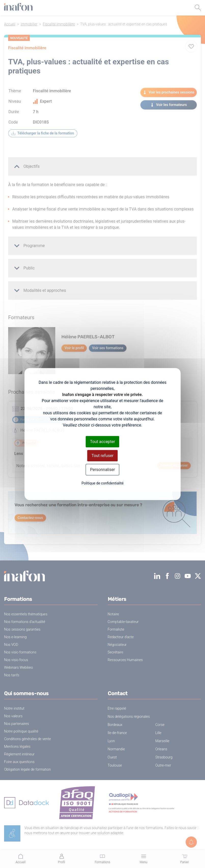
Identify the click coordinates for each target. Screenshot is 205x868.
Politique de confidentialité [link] (102, 483)
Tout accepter (103, 442)
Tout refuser (102, 456)
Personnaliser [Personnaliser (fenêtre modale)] (103, 470)
